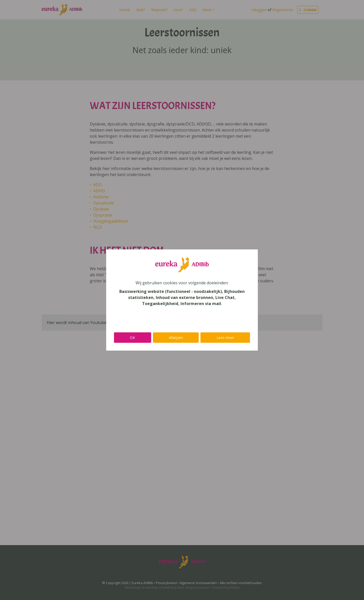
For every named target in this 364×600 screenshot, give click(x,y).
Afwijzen (176, 338)
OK (132, 338)
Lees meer (225, 338)
